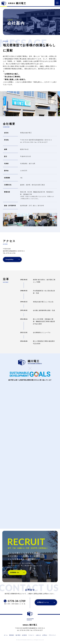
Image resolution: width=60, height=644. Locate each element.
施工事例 (18, 635)
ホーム (6, 635)
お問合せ (45, 635)
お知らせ (38, 635)
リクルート (31, 635)
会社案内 (24, 635)
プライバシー (52, 635)
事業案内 (12, 635)
